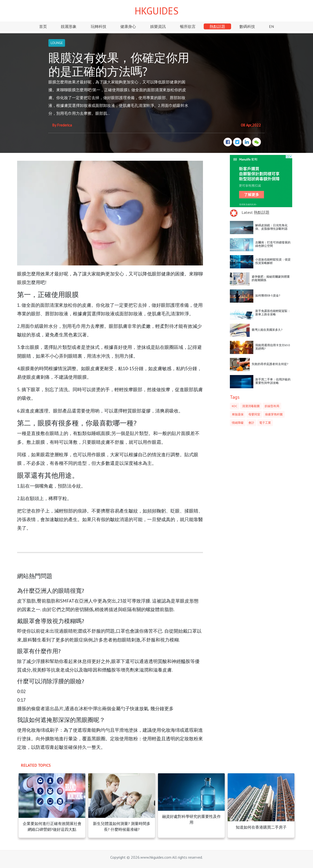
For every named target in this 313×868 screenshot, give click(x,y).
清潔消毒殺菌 (251, 406)
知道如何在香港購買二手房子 (261, 827)
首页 (43, 26)
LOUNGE (57, 43)
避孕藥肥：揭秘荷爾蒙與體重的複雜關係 (271, 278)
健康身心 (128, 26)
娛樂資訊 (158, 26)
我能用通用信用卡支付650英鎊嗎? (273, 347)
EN (271, 26)
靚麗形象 (69, 26)
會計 (251, 423)
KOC (235, 406)
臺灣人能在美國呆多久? (267, 330)
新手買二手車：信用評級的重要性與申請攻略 (273, 381)
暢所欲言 (188, 26)
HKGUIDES (157, 11)
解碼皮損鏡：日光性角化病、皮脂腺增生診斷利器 (271, 227)
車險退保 (238, 414)
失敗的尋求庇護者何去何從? (270, 364)
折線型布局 (272, 406)
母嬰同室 (254, 414)
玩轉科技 (99, 26)
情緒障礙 (238, 423)
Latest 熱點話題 (256, 212)
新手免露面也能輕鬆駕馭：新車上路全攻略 (273, 313)
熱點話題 (217, 26)
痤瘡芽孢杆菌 (274, 414)
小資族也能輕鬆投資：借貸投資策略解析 (273, 261)
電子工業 (265, 423)
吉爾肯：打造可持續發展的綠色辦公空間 (273, 244)
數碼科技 (247, 26)
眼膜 (22, 282)
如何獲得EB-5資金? (268, 295)
